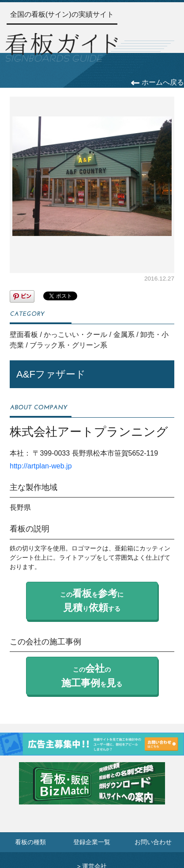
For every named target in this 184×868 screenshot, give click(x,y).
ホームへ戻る (157, 82)
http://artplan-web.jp (41, 466)
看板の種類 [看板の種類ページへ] (30, 842)
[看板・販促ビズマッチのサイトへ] (92, 790)
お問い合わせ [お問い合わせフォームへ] (153, 842)
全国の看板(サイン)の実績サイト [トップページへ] (62, 14)
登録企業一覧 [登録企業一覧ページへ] (92, 842)
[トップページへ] (62, 46)
